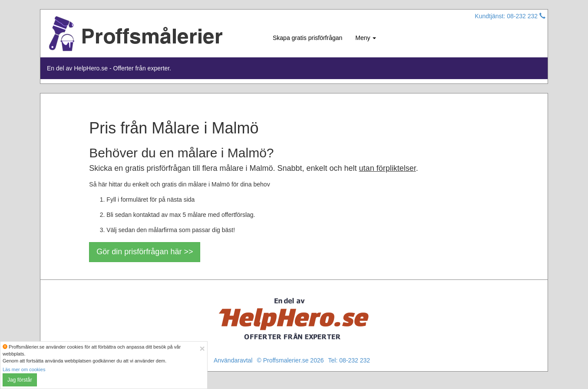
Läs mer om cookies (24, 369)
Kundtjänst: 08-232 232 (510, 16)
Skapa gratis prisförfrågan (307, 38)
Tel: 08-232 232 (349, 360)
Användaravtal (233, 360)
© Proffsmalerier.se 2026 (290, 360)
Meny (366, 38)
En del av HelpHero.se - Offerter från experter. (109, 68)
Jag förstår (20, 380)
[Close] (202, 348)
